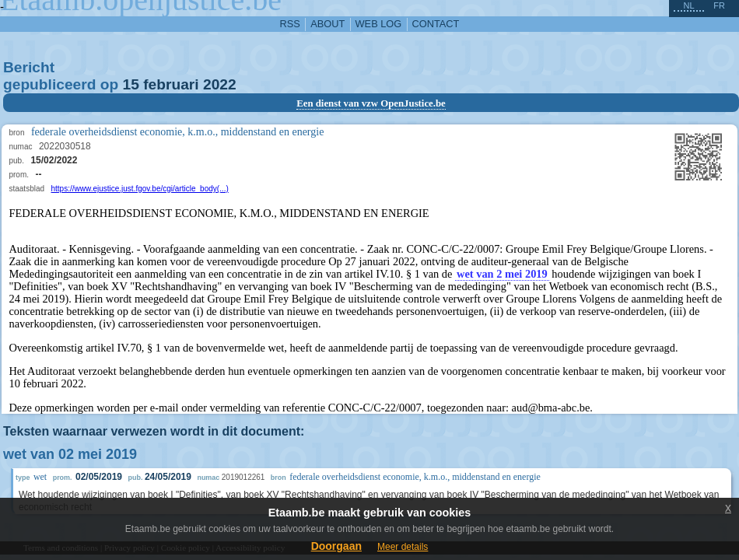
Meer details (403, 547)
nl (688, 5)
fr (719, 5)
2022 (220, 84)
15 (131, 84)
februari (171, 84)
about (327, 24)
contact (436, 24)
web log (379, 24)
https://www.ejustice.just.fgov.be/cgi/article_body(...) (140, 189)
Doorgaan (336, 546)
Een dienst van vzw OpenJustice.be (371, 103)
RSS (290, 24)
